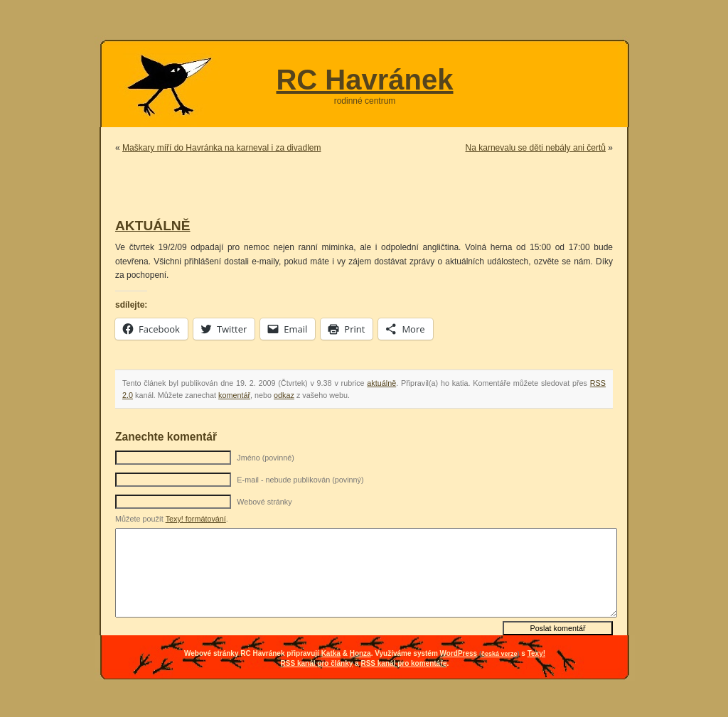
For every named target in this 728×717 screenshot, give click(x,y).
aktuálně (381, 383)
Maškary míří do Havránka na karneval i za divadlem (221, 148)
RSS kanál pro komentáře (403, 663)
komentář (234, 395)
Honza (360, 653)
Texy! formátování (196, 519)
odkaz (284, 395)
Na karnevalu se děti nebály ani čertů (536, 148)
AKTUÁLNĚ (153, 226)
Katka (331, 653)
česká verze (499, 654)
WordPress (459, 653)
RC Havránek (364, 80)
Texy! (536, 653)
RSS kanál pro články (317, 663)
